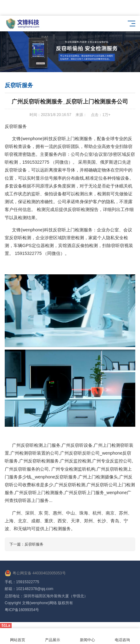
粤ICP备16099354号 (22, 610)
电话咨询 (123, 636)
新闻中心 (88, 636)
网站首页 (17, 636)
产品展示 (52, 636)
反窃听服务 (34, 544)
